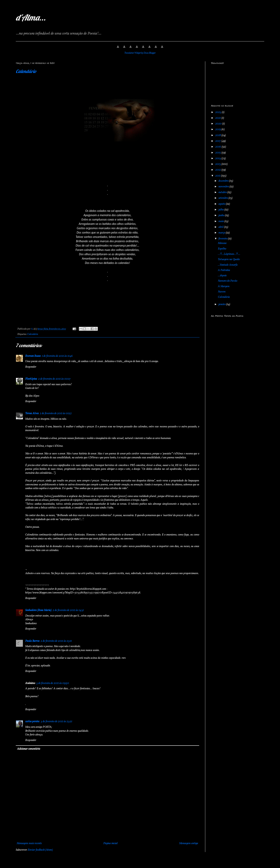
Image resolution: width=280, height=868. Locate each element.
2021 (218, 118)
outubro (223, 192)
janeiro (222, 304)
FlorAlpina (31, 379)
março (222, 233)
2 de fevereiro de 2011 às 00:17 (54, 379)
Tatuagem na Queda (229, 259)
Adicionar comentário (29, 749)
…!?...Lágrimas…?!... (229, 254)
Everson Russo (33, 356)
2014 (218, 158)
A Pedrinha (224, 270)
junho (222, 215)
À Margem (224, 286)
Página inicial (111, 843)
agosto (222, 204)
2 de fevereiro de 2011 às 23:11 (56, 641)
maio (221, 221)
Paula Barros (32, 641)
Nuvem (222, 292)
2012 (218, 170)
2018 (218, 135)
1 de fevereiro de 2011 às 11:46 (57, 356)
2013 (218, 164)
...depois (222, 276)
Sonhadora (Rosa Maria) (38, 610)
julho (221, 210)
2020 (219, 124)
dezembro (224, 181)
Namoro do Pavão (228, 281)
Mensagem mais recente (29, 843)
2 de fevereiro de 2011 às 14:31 (68, 610)
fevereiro (223, 239)
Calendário (26, 71)
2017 (218, 141)
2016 (218, 147)
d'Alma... (31, 17)
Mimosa (222, 243)
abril (221, 227)
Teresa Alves (32, 413)
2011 (218, 176)
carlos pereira (32, 722)
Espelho (222, 249)
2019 (218, 129)
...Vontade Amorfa (228, 265)
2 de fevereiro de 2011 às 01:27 (56, 413)
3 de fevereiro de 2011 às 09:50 (53, 683)
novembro (224, 187)
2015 (218, 153)
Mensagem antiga (189, 843)
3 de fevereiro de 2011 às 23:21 (56, 722)
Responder (31, 367)
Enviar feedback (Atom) (40, 850)
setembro (224, 198)
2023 (219, 112)
